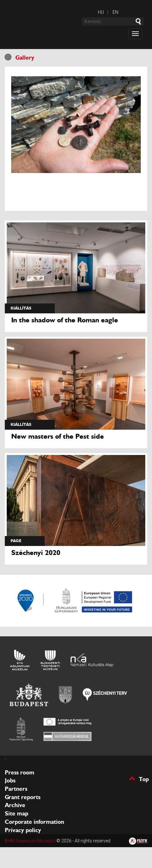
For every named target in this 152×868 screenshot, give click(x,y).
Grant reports (23, 797)
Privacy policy (23, 830)
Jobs (10, 781)
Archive (15, 805)
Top (144, 779)
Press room (20, 773)
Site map (17, 814)
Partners (16, 789)
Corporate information (34, 822)
